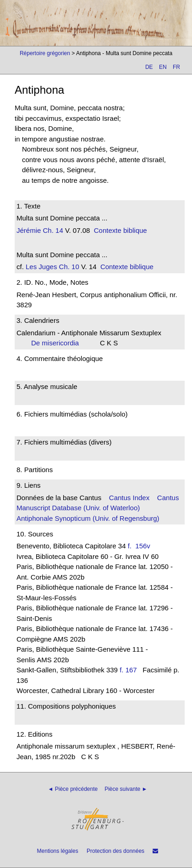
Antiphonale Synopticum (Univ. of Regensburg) (88, 518)
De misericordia (58, 343)
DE (149, 67)
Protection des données (115, 851)
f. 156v (141, 546)
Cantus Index (129, 498)
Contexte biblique (121, 230)
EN (163, 67)
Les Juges (41, 267)
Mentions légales (58, 851)
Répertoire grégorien (45, 53)
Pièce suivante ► (126, 789)
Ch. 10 (68, 267)
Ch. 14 (52, 230)
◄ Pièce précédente (73, 789)
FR (176, 67)
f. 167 (128, 670)
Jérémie (29, 230)
